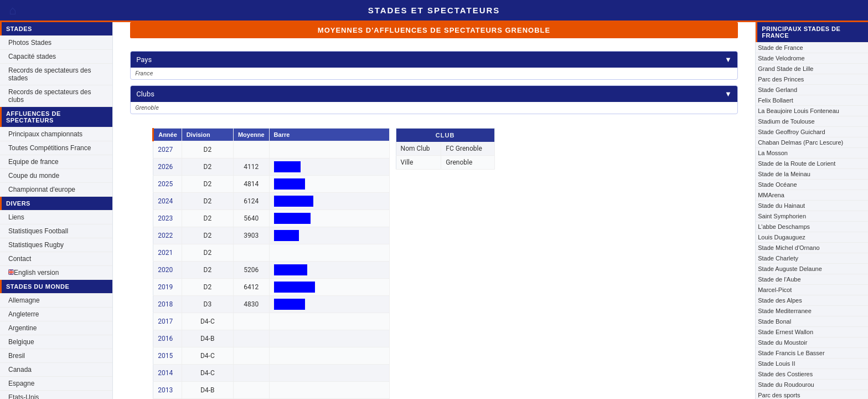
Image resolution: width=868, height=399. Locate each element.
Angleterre (24, 314)
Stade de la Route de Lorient (797, 163)
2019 (165, 287)
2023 (165, 218)
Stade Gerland (777, 90)
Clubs (434, 94)
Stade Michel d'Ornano (789, 248)
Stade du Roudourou (786, 385)
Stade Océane (777, 185)
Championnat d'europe (42, 190)
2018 (165, 304)
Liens (16, 217)
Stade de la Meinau (784, 174)
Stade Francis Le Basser (791, 353)
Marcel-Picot (775, 290)
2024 (165, 201)
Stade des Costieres (785, 374)
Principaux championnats (45, 134)
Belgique (21, 342)
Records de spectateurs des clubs (50, 96)
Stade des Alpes (780, 300)
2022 (165, 236)
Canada (20, 370)
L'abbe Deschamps (784, 227)
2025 (165, 184)
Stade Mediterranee (785, 311)
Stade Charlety (778, 258)
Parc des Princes (781, 79)
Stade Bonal (774, 321)
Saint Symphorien (782, 216)
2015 (165, 356)
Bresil (17, 356)
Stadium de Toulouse (786, 121)
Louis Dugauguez (782, 237)
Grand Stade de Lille (786, 69)
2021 (165, 253)
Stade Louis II (776, 364)
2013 (165, 390)
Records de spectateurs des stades (50, 74)
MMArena (771, 195)
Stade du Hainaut (781, 206)
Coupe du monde (34, 176)
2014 (165, 373)
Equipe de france (33, 162)
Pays (434, 60)
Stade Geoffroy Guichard (791, 132)
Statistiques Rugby (36, 245)
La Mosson (773, 153)
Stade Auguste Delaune (790, 269)
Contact (20, 259)
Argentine (22, 328)
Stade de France (780, 48)
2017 (165, 321)
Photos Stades (30, 43)
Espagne (21, 383)
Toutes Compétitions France (50, 148)
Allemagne (24, 300)
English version (33, 273)
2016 (165, 339)
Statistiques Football (38, 231)
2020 (165, 270)
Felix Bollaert (776, 100)
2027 (165, 150)
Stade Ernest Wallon (786, 332)
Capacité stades (32, 57)
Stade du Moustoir (782, 342)
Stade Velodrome (781, 58)
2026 (165, 167)
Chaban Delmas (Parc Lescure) (800, 142)
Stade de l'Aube (779, 279)
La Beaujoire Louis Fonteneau (799, 111)
